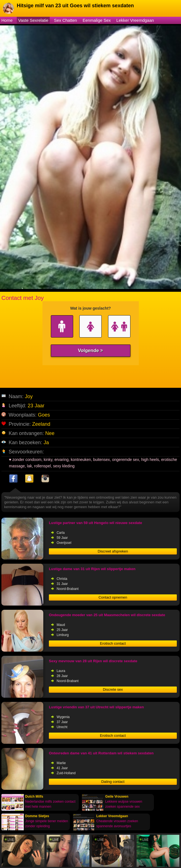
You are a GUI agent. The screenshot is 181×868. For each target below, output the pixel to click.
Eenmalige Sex (97, 20)
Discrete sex (113, 689)
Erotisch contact (113, 643)
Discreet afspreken (113, 551)
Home (7, 20)
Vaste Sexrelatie (33, 20)
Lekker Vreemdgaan (135, 20)
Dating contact (113, 782)
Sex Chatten (66, 20)
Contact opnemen (113, 597)
